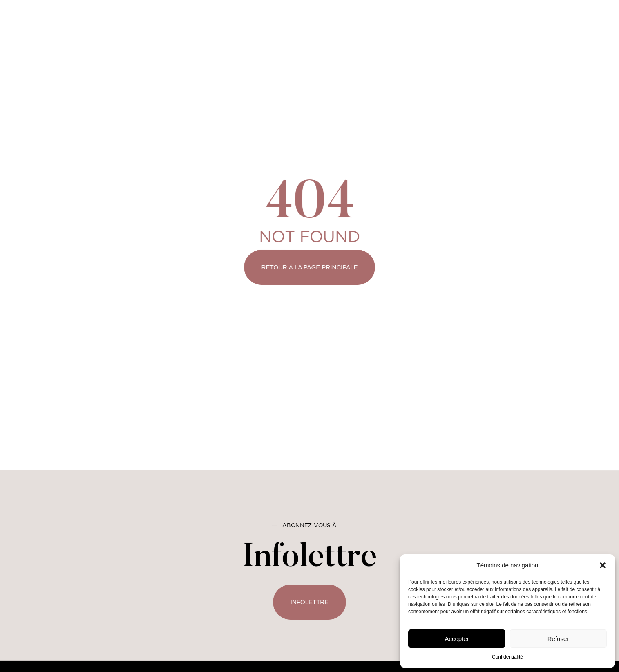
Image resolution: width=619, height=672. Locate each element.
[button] (603, 565)
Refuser (558, 639)
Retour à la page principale (310, 267)
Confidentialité (507, 657)
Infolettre (309, 602)
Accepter (457, 639)
